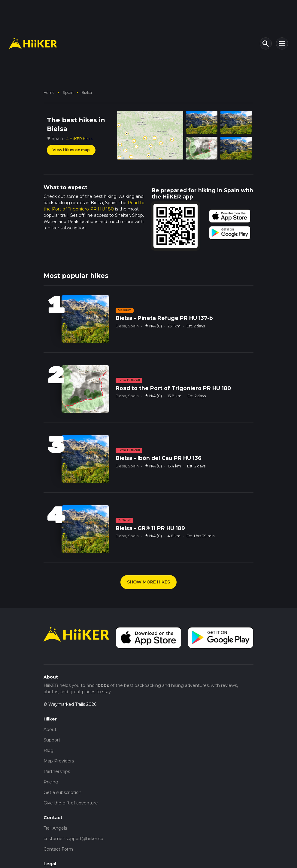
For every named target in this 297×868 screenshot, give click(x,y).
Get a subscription (62, 792)
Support (52, 740)
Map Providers (59, 761)
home (49, 92)
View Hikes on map (71, 150)
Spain (68, 92)
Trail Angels (55, 828)
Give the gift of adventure (71, 803)
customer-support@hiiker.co (73, 839)
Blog (48, 750)
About (50, 729)
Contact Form (58, 849)
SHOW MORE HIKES (148, 582)
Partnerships (57, 771)
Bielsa (87, 92)
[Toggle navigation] (282, 43)
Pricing (51, 782)
